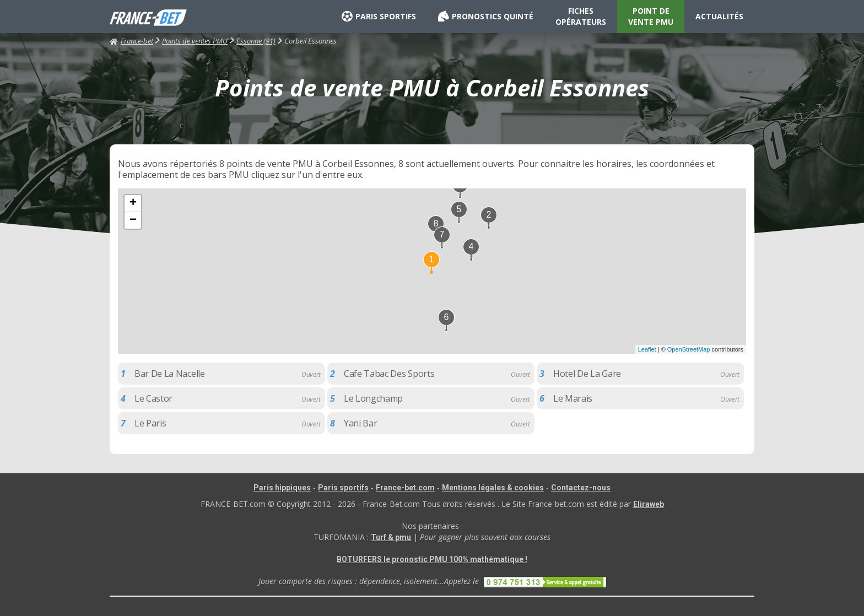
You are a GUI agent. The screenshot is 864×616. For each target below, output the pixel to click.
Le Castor (153, 398)
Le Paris (150, 423)
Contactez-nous (581, 488)
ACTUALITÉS (719, 16)
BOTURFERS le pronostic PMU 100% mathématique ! (432, 559)
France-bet (131, 41)
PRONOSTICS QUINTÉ (486, 17)
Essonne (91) (256, 41)
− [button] (133, 220)
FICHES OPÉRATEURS (581, 16)
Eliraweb (649, 504)
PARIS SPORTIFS (379, 17)
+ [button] (133, 203)
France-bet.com (405, 488)
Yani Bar (360, 423)
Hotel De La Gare (587, 374)
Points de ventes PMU (195, 41)
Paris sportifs (343, 488)
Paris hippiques (282, 488)
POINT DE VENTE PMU (651, 16)
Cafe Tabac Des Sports (389, 374)
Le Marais (573, 398)
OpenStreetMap (689, 349)
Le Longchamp (373, 398)
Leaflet (647, 349)
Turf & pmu (391, 537)
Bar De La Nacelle (170, 374)
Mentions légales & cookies (493, 488)
